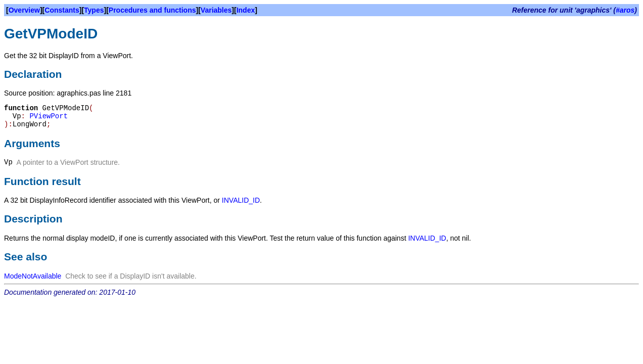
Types (94, 10)
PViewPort (49, 116)
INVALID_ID (241, 200)
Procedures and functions (152, 10)
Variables (216, 10)
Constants (62, 10)
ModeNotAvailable (33, 276)
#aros (625, 10)
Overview (24, 10)
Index (246, 10)
